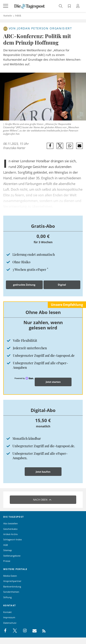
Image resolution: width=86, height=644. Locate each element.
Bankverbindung (12, 586)
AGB (6, 545)
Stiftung (7, 597)
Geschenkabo (10, 529)
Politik (18, 16)
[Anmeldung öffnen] (78, 6)
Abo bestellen (11, 523)
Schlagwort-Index (13, 539)
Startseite (8, 16)
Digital (62, 285)
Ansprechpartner (12, 581)
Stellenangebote (12, 556)
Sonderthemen (11, 592)
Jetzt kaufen (43, 472)
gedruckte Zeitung (24, 285)
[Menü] (6, 6)
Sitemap (8, 550)
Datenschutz (10, 623)
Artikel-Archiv (11, 534)
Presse (7, 561)
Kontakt (7, 612)
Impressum (9, 617)
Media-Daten (10, 576)
